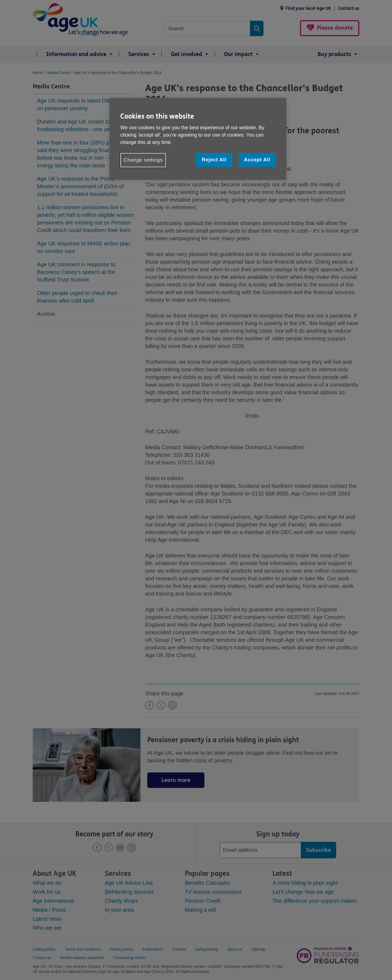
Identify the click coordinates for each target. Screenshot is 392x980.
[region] (198, 139)
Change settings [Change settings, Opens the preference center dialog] (143, 160)
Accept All (257, 160)
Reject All (214, 160)
